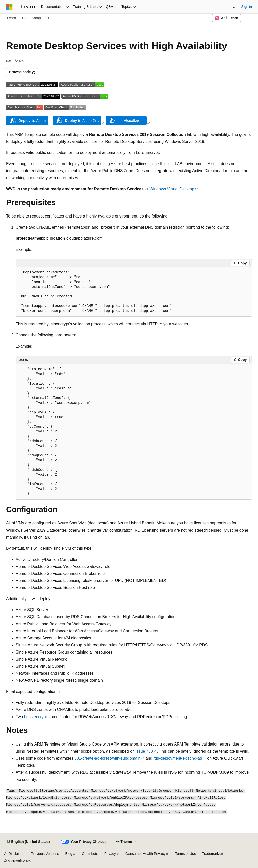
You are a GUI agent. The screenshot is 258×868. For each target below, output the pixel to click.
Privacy (110, 854)
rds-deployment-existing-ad (178, 758)
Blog (69, 854)
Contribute (90, 854)
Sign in (247, 7)
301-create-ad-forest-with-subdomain (107, 758)
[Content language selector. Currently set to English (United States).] (28, 842)
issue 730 (144, 751)
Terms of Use (185, 854)
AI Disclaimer (14, 854)
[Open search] (234, 7)
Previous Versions (45, 854)
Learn (12, 18)
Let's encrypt (36, 717)
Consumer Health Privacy (146, 854)
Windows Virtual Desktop (172, 189)
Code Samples (34, 18)
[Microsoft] (9, 7)
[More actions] (248, 18)
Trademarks (211, 854)
